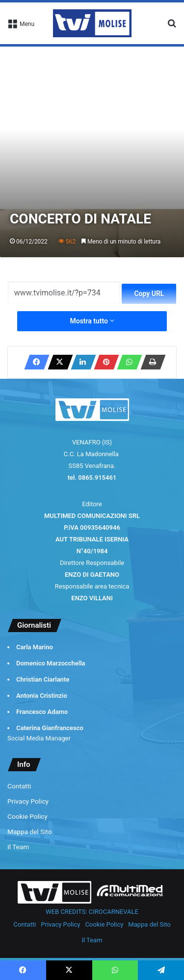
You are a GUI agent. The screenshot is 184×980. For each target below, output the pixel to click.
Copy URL (149, 294)
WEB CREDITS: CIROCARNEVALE (92, 912)
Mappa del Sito (30, 832)
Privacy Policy (28, 801)
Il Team (18, 847)
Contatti (19, 786)
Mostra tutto (92, 321)
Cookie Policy (27, 816)
